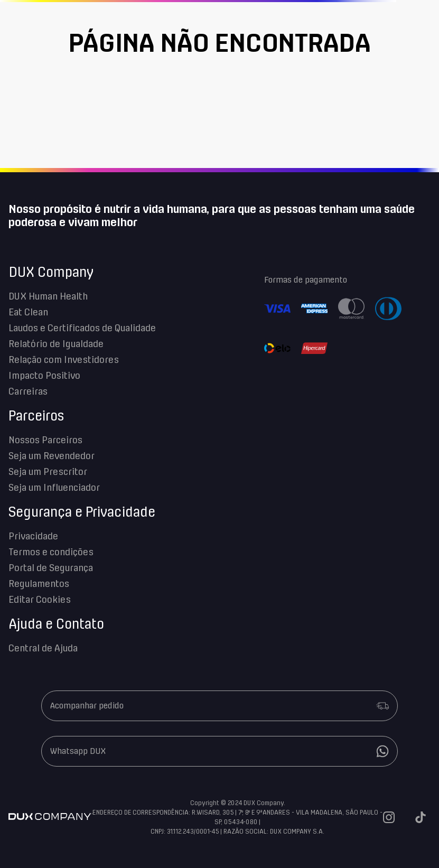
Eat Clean (28, 313)
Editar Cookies (40, 600)
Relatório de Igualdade (56, 344)
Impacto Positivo (44, 376)
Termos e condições (51, 553)
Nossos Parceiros (45, 441)
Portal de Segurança (51, 568)
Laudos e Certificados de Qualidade (82, 329)
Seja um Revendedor (52, 456)
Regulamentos (39, 584)
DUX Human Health (48, 297)
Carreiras (28, 392)
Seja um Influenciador (54, 488)
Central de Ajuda (43, 649)
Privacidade (33, 537)
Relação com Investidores (64, 360)
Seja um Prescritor (48, 472)
